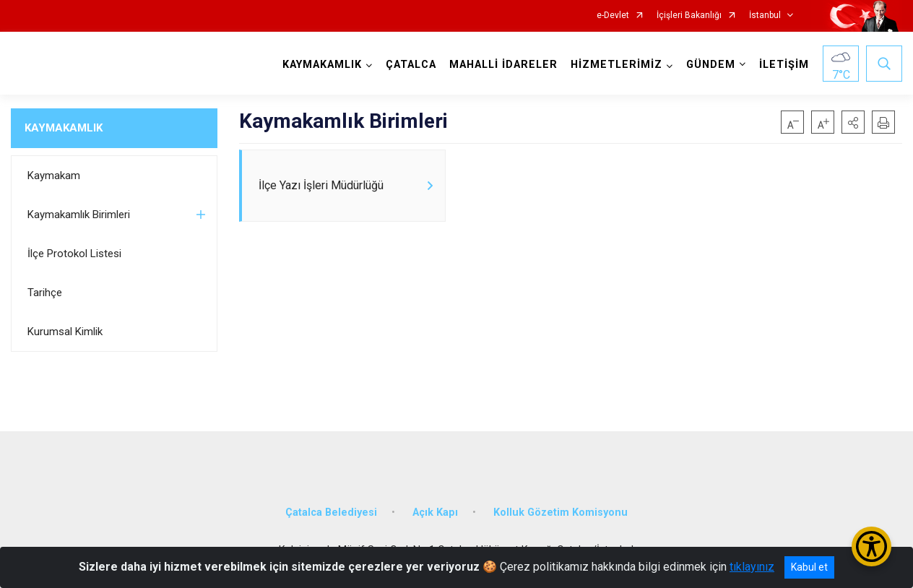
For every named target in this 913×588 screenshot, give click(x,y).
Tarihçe (45, 293)
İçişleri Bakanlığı (689, 16)
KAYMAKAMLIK (64, 128)
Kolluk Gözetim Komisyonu (561, 513)
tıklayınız (752, 567)
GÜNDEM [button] (711, 65)
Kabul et (809, 567)
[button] (853, 122)
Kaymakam (54, 176)
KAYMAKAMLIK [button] (322, 65)
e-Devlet (613, 16)
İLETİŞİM (784, 65)
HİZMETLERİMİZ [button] (616, 65)
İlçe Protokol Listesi (74, 254)
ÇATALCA (411, 65)
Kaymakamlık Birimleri (79, 215)
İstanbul (765, 16)
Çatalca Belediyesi (331, 513)
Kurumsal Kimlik (65, 332)
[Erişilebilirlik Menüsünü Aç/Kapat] (871, 546)
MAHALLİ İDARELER (503, 65)
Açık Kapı (435, 513)
